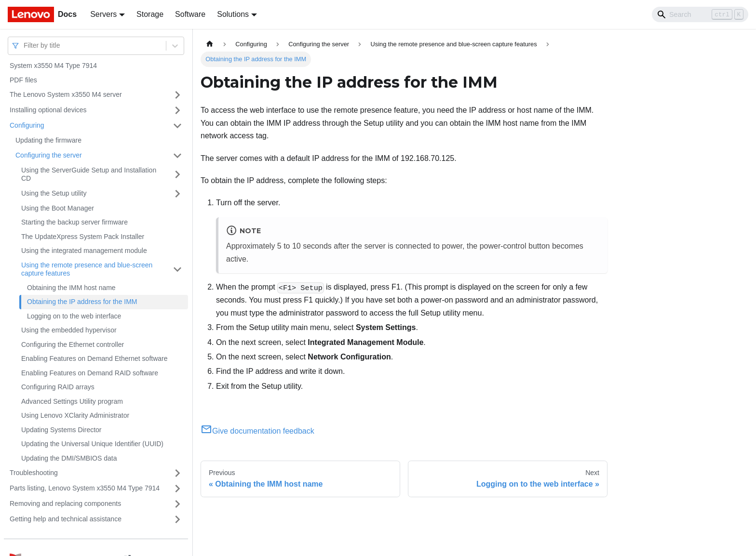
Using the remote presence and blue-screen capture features (87, 269)
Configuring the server (49, 155)
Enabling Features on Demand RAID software (90, 373)
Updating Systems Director (61, 430)
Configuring (27, 125)
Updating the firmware (48, 140)
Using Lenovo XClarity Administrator (75, 415)
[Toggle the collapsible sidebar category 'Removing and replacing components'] (177, 504)
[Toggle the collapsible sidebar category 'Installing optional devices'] (177, 110)
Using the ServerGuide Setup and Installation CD (89, 174)
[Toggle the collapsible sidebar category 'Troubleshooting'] (177, 473)
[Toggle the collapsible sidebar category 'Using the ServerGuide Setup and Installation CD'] (177, 175)
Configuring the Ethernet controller (73, 344)
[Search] (700, 14)
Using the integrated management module (84, 251)
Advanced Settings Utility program (72, 401)
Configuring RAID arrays (58, 387)
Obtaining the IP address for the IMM (82, 302)
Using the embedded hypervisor (69, 330)
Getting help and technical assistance (66, 519)
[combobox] (25, 46)
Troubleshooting (34, 473)
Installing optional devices (48, 110)
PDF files (23, 80)
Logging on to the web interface (74, 316)
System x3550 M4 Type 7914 (53, 66)
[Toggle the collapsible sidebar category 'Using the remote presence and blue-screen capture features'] (177, 270)
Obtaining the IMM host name (71, 288)
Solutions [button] (233, 14)
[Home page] (210, 44)
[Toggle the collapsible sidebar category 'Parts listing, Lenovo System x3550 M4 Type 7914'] (177, 489)
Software (190, 14)
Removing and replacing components (65, 503)
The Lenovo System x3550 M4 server (66, 94)
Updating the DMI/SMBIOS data (69, 458)
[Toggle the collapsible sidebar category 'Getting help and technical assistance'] (177, 519)
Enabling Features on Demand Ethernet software (94, 358)
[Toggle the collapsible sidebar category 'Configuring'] (177, 126)
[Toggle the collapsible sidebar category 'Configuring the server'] (177, 156)
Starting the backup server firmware (74, 222)
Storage (150, 14)
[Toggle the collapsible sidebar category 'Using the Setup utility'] (177, 194)
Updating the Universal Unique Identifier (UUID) (92, 444)
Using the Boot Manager (58, 208)
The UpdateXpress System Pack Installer (83, 237)
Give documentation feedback (257, 431)
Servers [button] (103, 14)
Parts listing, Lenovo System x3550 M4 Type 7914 (85, 488)
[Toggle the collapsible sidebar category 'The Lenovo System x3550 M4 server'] (177, 95)
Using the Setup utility (54, 193)
